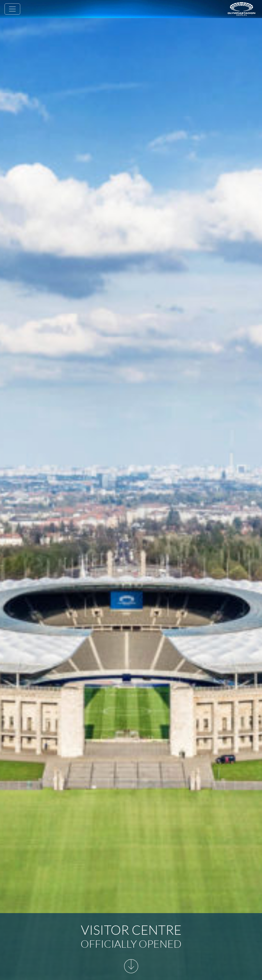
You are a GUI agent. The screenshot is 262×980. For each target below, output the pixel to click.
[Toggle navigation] (12, 9)
